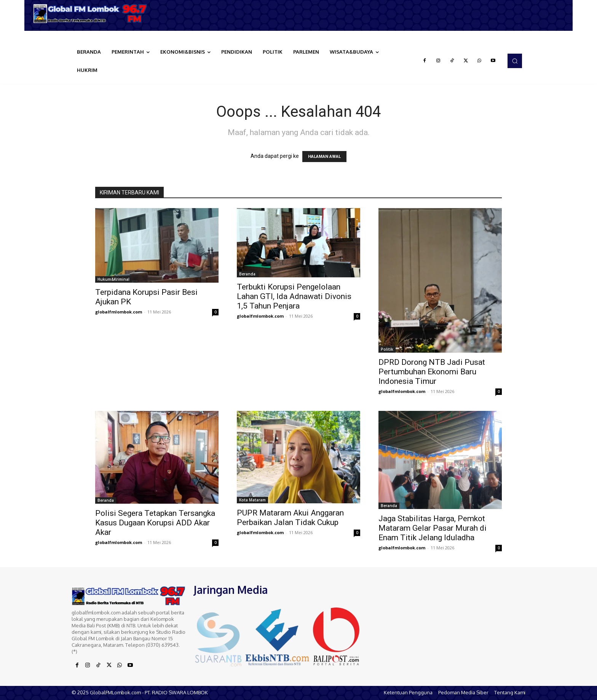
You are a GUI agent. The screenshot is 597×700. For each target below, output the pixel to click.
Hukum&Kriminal (113, 279)
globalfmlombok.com (119, 312)
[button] (515, 61)
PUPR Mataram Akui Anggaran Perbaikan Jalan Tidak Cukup (290, 518)
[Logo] (93, 14)
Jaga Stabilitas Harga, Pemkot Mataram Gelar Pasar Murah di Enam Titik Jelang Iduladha (433, 528)
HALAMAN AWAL (324, 157)
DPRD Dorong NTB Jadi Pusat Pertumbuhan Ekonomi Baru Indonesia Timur (432, 372)
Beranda (247, 274)
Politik (387, 349)
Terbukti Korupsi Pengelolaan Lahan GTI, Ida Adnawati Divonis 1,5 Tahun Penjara (294, 296)
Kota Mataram (252, 500)
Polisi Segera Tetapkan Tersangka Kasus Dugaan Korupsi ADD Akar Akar (155, 523)
